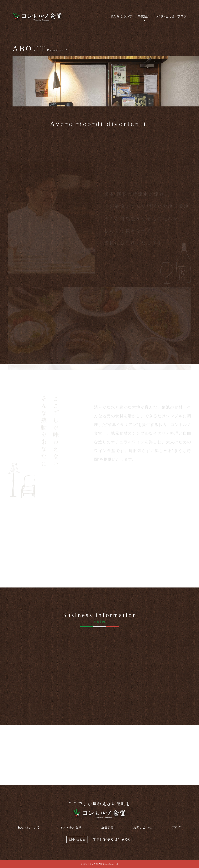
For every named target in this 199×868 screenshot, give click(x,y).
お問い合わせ (165, 16)
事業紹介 (144, 16)
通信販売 (107, 827)
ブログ (182, 16)
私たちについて (121, 16)
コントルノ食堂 (71, 827)
